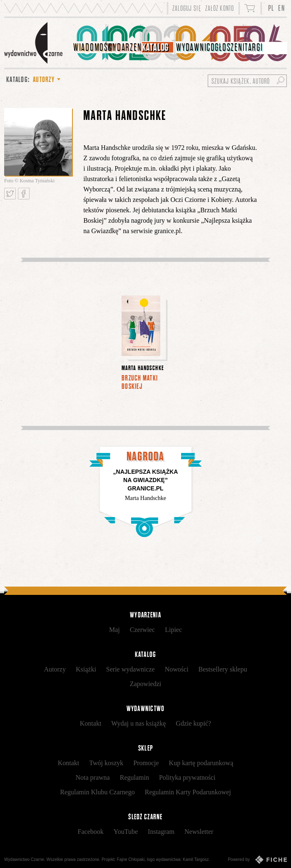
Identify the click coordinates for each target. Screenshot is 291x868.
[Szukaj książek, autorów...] (247, 81)
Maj (114, 630)
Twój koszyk (106, 763)
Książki (86, 669)
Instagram (161, 832)
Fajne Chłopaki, (131, 859)
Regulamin (134, 777)
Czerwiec (142, 630)
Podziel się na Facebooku (24, 194)
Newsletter (199, 832)
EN (281, 8)
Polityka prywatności (187, 777)
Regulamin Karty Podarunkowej (188, 792)
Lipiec (173, 630)
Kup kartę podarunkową (201, 763)
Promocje (146, 763)
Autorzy (55, 669)
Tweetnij (10, 194)
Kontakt (91, 723)
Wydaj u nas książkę (138, 723)
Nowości (177, 669)
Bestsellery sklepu (223, 669)
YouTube (126, 832)
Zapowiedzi (146, 684)
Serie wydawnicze (131, 669)
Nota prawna (93, 777)
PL (271, 8)
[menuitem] (90, 43)
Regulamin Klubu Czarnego (97, 792)
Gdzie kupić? (193, 723)
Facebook (91, 832)
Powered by (257, 860)
